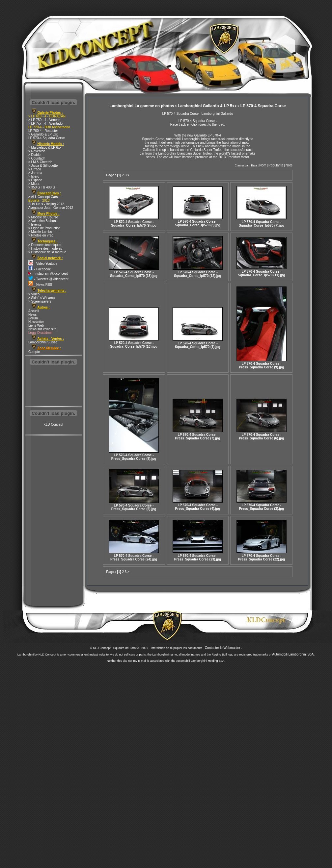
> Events (35, 224)
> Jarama (35, 173)
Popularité (276, 165)
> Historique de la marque (47, 252)
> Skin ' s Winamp (41, 298)
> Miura (34, 184)
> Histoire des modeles (45, 248)
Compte (34, 352)
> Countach (37, 158)
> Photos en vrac (41, 235)
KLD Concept (53, 424)
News (32, 315)
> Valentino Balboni (42, 221)
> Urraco (35, 169)
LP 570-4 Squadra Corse (46, 138)
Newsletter (36, 322)
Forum (33, 318)
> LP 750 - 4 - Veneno (44, 120)
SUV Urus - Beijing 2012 (46, 204)
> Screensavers (40, 301)
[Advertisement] (53, 386)
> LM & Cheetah (40, 162)
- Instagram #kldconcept (48, 273)
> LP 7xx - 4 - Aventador (46, 124)
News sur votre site (42, 329)
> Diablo (34, 155)
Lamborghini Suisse (43, 342)
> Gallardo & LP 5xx (43, 134)
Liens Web (36, 325)
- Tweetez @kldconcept (48, 279)
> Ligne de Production (44, 228)
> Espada (35, 180)
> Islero (34, 176)
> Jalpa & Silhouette (43, 166)
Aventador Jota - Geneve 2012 (51, 208)
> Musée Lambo (40, 232)
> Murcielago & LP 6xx (45, 148)
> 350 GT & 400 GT (43, 187)
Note (289, 165)
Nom (263, 165)
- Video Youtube (43, 264)
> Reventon (37, 151)
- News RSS (40, 285)
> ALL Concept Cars (43, 197)
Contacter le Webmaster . (223, 648)
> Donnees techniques (45, 245)
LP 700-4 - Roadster (43, 131)
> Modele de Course (43, 217)
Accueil (34, 311)
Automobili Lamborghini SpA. (293, 654)
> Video (34, 294)
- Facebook (40, 269)
